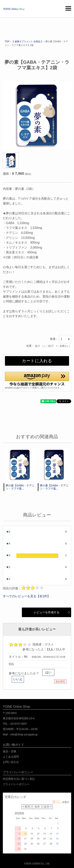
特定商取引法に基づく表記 (19, 779)
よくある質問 (11, 757)
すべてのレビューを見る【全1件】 (27, 596)
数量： (54, 339)
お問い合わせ (11, 762)
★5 (8, 532)
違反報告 (60, 682)
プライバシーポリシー (16, 784)
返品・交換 (10, 751)
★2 (8, 567)
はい (48, 672)
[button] (37, 379)
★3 (8, 555)
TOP (7, 42)
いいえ (18, 679)
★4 (8, 544)
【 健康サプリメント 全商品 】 (27, 42)
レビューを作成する (43, 612)
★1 (8, 579)
